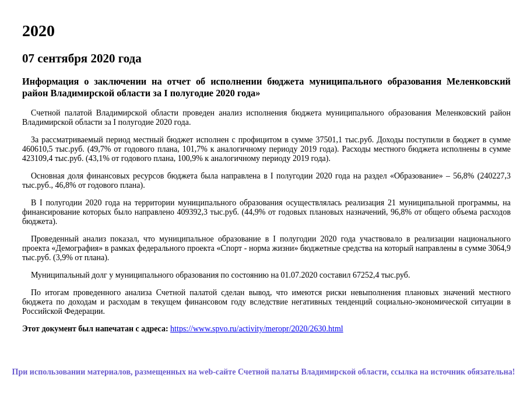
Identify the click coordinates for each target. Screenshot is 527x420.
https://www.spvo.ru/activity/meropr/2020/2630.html (257, 329)
